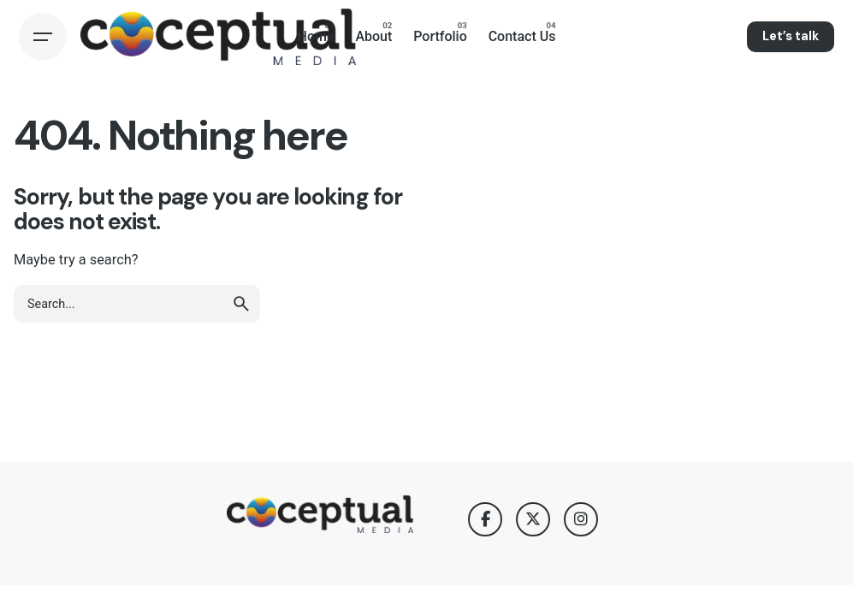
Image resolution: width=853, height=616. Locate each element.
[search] (241, 304)
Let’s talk (791, 36)
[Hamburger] (43, 37)
